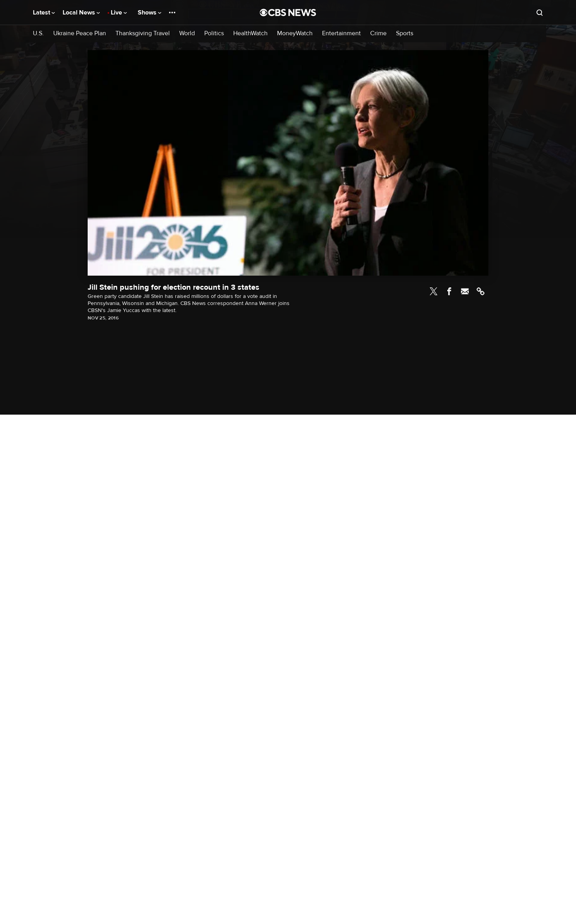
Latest (44, 13)
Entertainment (341, 33)
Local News (81, 13)
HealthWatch (250, 33)
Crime (378, 33)
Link (481, 291)
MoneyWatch (295, 33)
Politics (214, 33)
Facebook (449, 291)
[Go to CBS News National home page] (288, 13)
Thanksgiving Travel (143, 33)
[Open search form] (540, 13)
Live (119, 13)
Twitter (434, 291)
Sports (405, 33)
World (187, 33)
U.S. (38, 33)
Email (465, 291)
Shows (149, 13)
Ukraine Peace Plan (80, 33)
